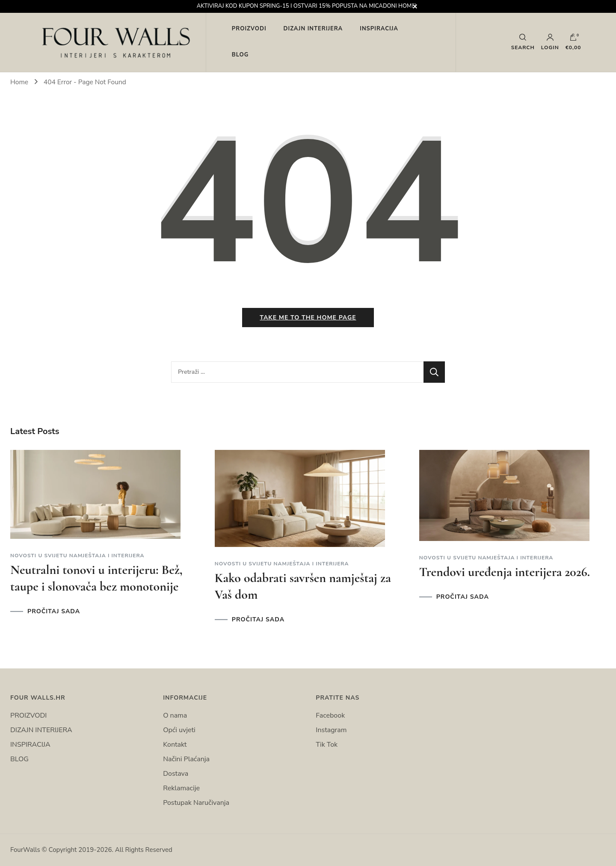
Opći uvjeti (179, 730)
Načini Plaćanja (186, 759)
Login (550, 42)
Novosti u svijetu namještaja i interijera (77, 556)
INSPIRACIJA (379, 29)
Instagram (331, 730)
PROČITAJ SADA (54, 612)
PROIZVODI (249, 29)
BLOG (240, 55)
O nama (175, 715)
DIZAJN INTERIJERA (313, 29)
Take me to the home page (308, 318)
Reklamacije (181, 788)
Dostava (176, 774)
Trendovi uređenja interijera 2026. (505, 572)
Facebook (330, 715)
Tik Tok (327, 745)
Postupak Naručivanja (196, 803)
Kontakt (175, 745)
